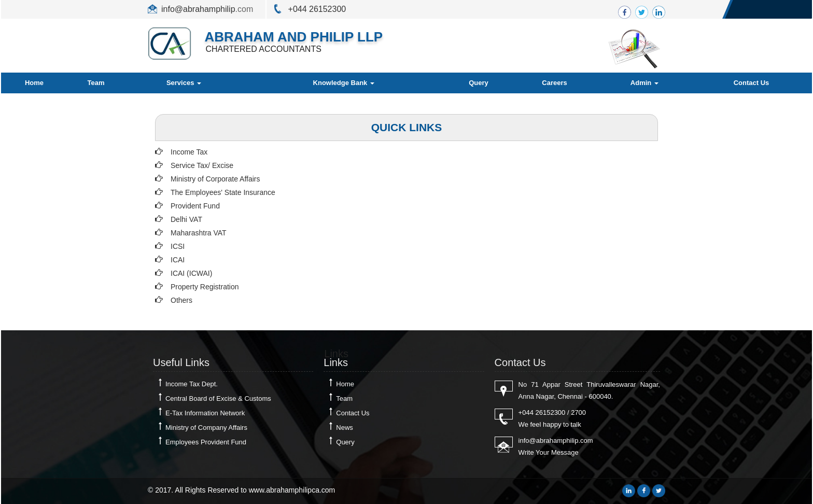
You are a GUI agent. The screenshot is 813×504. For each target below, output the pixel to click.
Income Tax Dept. (192, 384)
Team (96, 83)
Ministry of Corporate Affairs (215, 179)
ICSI (178, 246)
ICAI (178, 260)
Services (184, 83)
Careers (554, 83)
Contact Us (752, 83)
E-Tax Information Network (205, 413)
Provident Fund (195, 206)
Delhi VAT (186, 219)
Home (34, 83)
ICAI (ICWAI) (191, 273)
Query (479, 83)
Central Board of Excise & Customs (218, 398)
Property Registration (205, 287)
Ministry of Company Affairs (206, 428)
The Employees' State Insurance (223, 192)
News (345, 428)
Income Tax (189, 152)
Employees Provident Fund (206, 442)
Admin (644, 83)
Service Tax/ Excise (202, 165)
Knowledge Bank (344, 83)
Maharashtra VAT (199, 233)
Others (181, 300)
